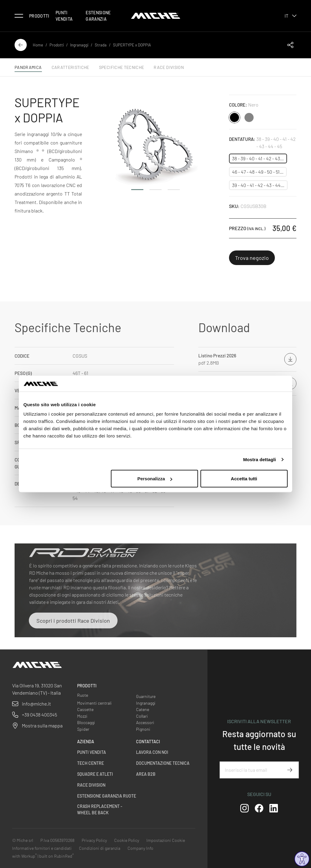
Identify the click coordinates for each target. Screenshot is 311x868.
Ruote (83, 695)
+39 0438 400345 (39, 715)
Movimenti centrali (94, 703)
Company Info (140, 848)
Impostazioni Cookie (166, 840)
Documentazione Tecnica (163, 763)
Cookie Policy (127, 840)
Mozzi (82, 716)
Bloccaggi (86, 722)
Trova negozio (252, 258)
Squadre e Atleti (95, 774)
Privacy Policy (94, 840)
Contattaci (148, 742)
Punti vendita (64, 16)
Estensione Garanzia (98, 16)
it (290, 16)
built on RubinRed (56, 856)
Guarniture (146, 696)
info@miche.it (36, 704)
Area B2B (146, 774)
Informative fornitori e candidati (42, 848)
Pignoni (143, 729)
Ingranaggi (79, 45)
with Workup (24, 856)
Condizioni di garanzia (100, 848)
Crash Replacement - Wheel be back (100, 809)
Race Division (91, 785)
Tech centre (91, 763)
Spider (83, 729)
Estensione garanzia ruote (107, 796)
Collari (142, 716)
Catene (143, 709)
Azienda (86, 742)
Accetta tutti (244, 479)
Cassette (85, 709)
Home (38, 45)
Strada (101, 45)
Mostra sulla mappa (42, 725)
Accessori (145, 722)
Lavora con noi (152, 752)
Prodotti (39, 16)
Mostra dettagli (259, 459)
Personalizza (155, 479)
